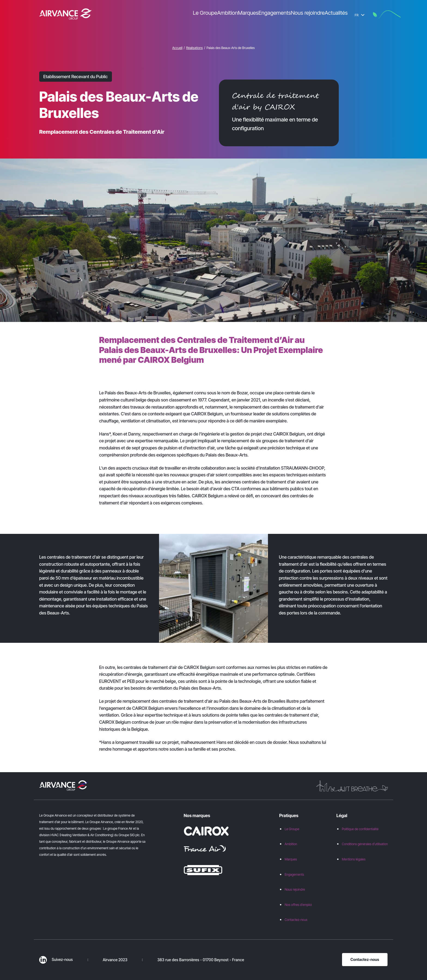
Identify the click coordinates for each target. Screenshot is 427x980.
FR (360, 15)
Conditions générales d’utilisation (365, 844)
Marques (291, 859)
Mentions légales (354, 859)
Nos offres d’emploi (298, 905)
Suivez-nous (56, 959)
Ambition (291, 844)
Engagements (294, 874)
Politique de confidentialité (360, 829)
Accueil (177, 48)
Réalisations (194, 48)
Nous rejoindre (295, 889)
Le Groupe (292, 829)
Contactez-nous (296, 920)
